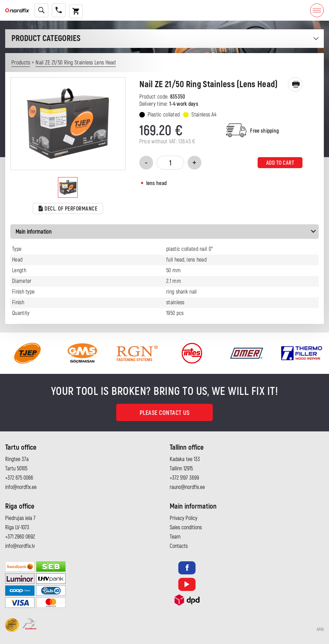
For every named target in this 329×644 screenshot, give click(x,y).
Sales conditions (186, 528)
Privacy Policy (183, 518)
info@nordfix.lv (20, 546)
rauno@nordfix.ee (187, 487)
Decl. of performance (68, 209)
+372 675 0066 (19, 478)
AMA (320, 630)
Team (175, 537)
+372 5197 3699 (184, 478)
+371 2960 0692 (20, 537)
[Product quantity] (170, 163)
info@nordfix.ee (21, 487)
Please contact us (165, 413)
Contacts (179, 546)
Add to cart (280, 163)
